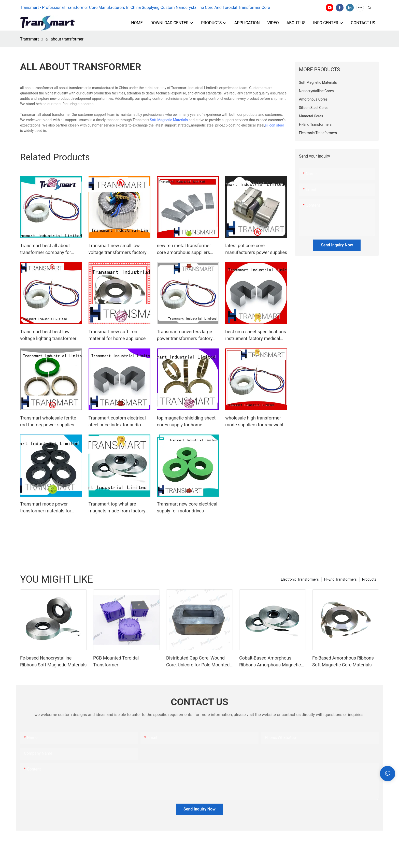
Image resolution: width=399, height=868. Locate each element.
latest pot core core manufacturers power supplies (256, 249)
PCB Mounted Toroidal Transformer (116, 661)
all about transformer (65, 39)
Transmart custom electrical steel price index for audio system (117, 422)
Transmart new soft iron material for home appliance (117, 335)
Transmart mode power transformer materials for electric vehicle (46, 508)
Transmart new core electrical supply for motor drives (187, 507)
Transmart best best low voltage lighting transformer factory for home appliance (48, 335)
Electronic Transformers (300, 579)
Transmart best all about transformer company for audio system (46, 249)
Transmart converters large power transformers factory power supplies (185, 335)
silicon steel (274, 125)
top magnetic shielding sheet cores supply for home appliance (186, 422)
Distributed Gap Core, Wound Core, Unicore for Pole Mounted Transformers (198, 662)
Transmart (30, 39)
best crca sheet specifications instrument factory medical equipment (256, 335)
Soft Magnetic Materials (169, 120)
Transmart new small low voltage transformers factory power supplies (118, 249)
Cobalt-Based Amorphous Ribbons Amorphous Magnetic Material (270, 662)
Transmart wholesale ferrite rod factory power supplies (48, 421)
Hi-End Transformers (340, 579)
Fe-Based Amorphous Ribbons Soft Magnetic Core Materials (343, 661)
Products (369, 579)
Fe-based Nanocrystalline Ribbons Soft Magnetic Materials (53, 661)
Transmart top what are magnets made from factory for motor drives (117, 508)
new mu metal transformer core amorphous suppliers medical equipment (184, 249)
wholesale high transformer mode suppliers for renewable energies (255, 422)
